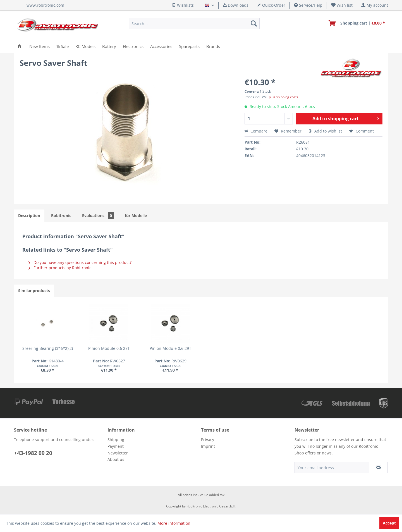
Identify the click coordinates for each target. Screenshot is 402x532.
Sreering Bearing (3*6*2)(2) (54, 348)
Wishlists (183, 5)
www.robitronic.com (45, 5)
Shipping (116, 440)
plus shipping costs (283, 97)
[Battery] (109, 46)
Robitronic (61, 216)
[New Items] (40, 46)
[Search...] (194, 23)
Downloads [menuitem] (236, 5)
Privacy (208, 440)
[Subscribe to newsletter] (378, 468)
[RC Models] (85, 46)
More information (174, 523)
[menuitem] (342, 5)
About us (116, 459)
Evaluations (98, 216)
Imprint (208, 446)
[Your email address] (332, 468)
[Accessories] (161, 46)
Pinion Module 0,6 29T (201, 348)
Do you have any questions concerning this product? (80, 262)
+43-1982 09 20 (33, 453)
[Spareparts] (189, 46)
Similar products (34, 291)
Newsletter (118, 453)
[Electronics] (133, 46)
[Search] (254, 23)
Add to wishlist (325, 131)
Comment (361, 131)
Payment (116, 446)
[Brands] (213, 46)
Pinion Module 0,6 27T (127, 348)
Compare (256, 131)
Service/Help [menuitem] (308, 5)
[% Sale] (63, 46)
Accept (389, 523)
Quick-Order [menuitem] (271, 5)
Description (29, 216)
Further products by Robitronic (60, 268)
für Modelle (136, 216)
